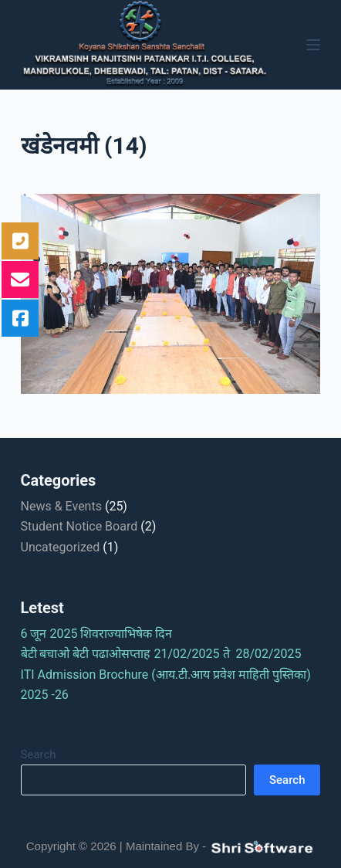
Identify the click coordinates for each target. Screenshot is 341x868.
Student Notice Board (79, 526)
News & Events (61, 506)
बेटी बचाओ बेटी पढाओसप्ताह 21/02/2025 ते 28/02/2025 (166, 654)
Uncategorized (61, 547)
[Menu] (313, 45)
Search (39, 754)
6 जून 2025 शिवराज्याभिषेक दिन (101, 634)
